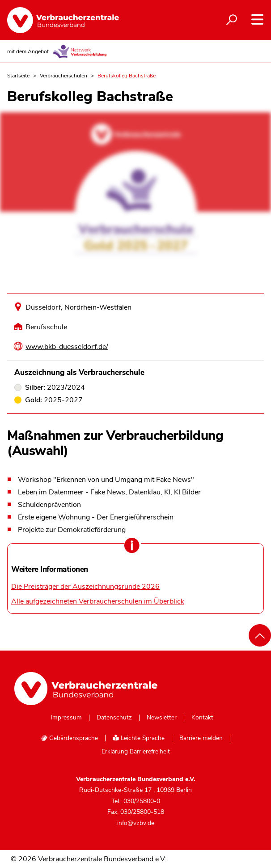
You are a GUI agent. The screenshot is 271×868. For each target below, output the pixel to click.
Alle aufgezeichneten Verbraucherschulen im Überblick (98, 601)
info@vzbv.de (136, 823)
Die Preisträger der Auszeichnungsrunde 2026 (85, 587)
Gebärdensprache (69, 738)
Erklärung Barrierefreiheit (136, 752)
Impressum (66, 718)
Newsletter (162, 718)
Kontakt (202, 718)
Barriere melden (201, 738)
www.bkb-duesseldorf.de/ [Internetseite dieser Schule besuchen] (67, 347)
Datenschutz (114, 718)
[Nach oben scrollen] (260, 635)
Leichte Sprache (139, 738)
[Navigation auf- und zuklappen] (257, 19)
